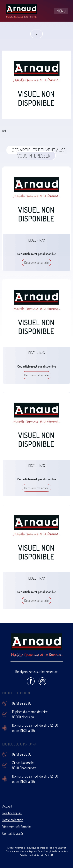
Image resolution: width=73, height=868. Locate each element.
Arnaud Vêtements (16, 848)
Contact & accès (13, 833)
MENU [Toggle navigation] (61, 11)
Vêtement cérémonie (17, 827)
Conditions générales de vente (52, 851)
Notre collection (13, 820)
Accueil (7, 806)
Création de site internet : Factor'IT (36, 855)
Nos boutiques (12, 813)
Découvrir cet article (36, 262)
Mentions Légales (28, 851)
